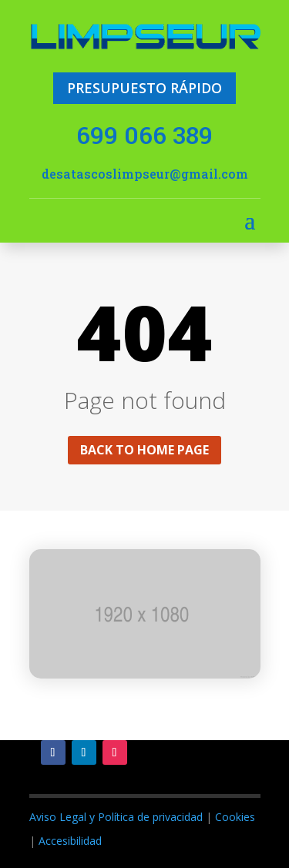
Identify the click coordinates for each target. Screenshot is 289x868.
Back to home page (144, 450)
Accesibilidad (70, 841)
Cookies (235, 817)
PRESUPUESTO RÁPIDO (144, 88)
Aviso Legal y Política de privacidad (116, 817)
